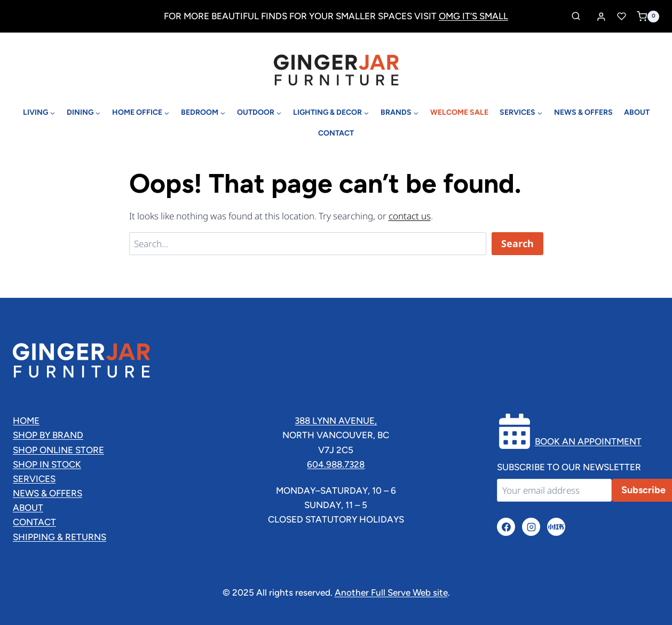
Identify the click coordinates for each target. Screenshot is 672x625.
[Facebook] (506, 527)
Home (26, 421)
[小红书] (556, 527)
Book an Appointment (588, 441)
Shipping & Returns (60, 537)
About (637, 112)
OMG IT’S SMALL (473, 16)
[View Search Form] (576, 17)
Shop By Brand (48, 435)
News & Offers (583, 112)
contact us (410, 216)
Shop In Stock (47, 464)
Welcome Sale (459, 112)
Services (34, 479)
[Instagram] (531, 527)
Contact (336, 133)
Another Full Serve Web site (391, 592)
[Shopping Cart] (648, 17)
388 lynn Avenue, (336, 421)
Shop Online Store (58, 450)
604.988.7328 (336, 464)
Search (517, 243)
